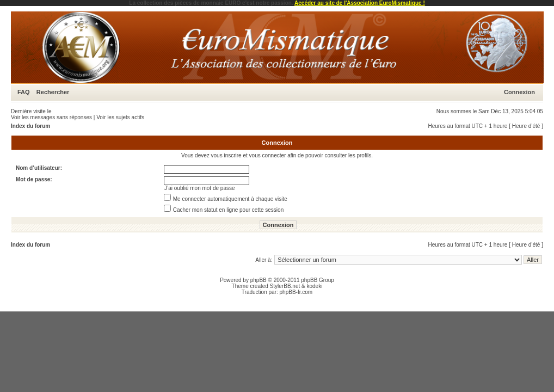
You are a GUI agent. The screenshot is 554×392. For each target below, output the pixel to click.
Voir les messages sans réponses (51, 117)
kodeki (314, 286)
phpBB (258, 280)
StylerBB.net (285, 286)
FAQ (24, 92)
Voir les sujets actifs (120, 117)
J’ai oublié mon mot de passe (200, 188)
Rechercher (53, 92)
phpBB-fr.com (296, 292)
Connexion (519, 92)
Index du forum (30, 126)
